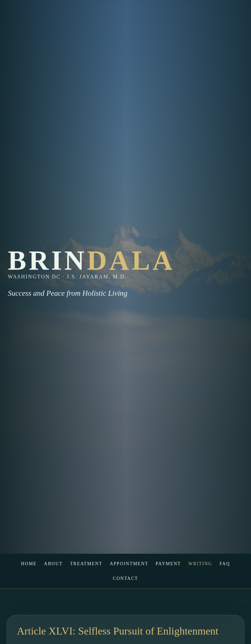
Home (29, 564)
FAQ (225, 564)
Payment (168, 564)
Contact (125, 578)
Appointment (129, 564)
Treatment (86, 564)
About (53, 564)
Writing (200, 564)
